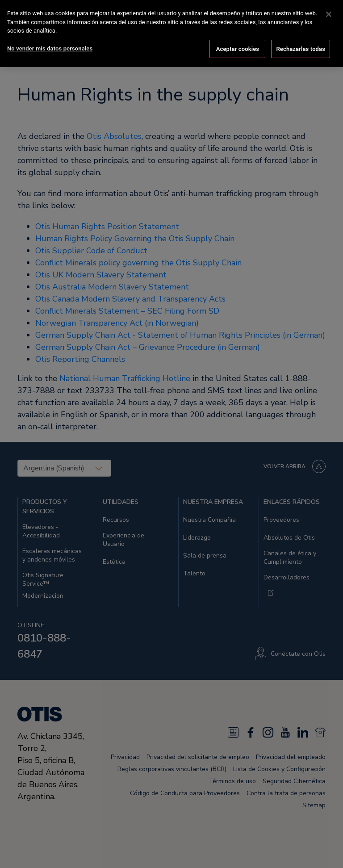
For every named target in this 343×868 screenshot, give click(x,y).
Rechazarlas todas (301, 49)
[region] (171, 34)
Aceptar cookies (238, 49)
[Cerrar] (329, 14)
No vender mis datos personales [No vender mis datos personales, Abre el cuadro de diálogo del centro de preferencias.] (50, 48)
